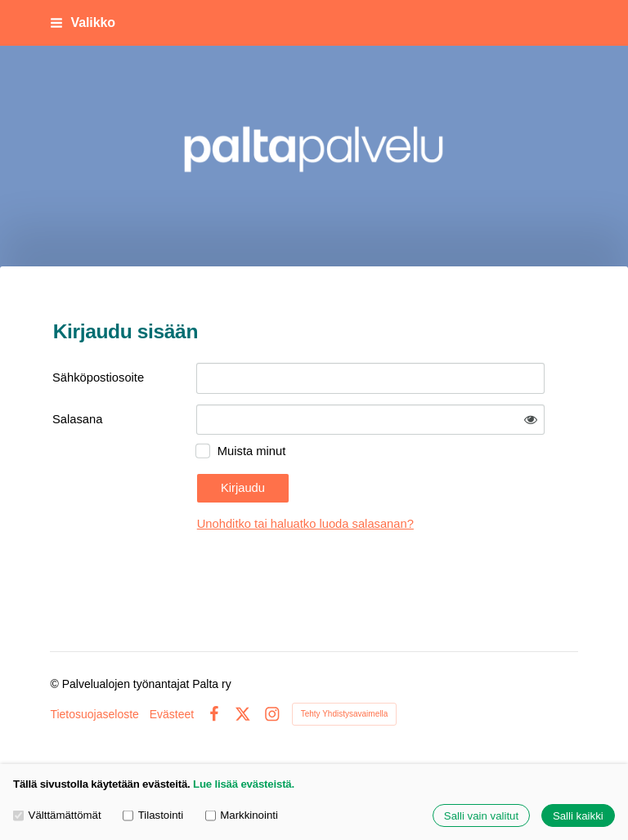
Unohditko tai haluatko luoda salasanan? (305, 524)
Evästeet (172, 714)
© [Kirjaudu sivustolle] (56, 684)
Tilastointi (153, 816)
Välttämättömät (57, 816)
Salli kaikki (578, 816)
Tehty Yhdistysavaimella (345, 714)
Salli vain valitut (481, 816)
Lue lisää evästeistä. (244, 784)
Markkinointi (242, 816)
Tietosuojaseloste (94, 714)
